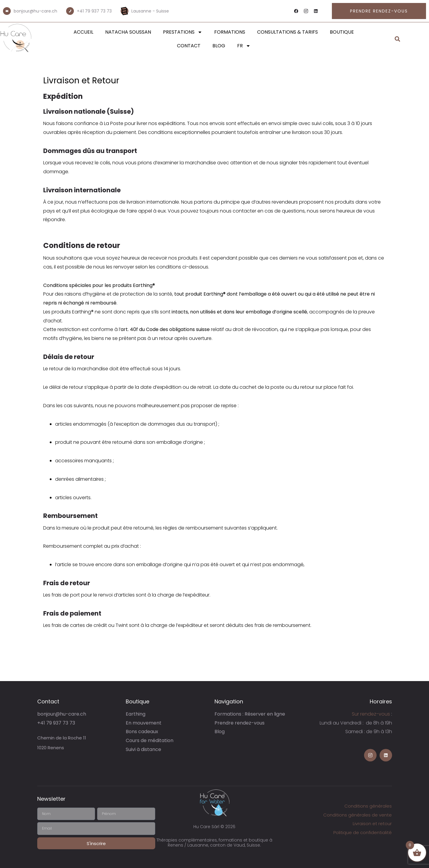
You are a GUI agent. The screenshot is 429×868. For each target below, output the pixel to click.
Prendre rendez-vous (240, 723)
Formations (230, 32)
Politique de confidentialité (363, 832)
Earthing (136, 714)
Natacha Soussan (128, 32)
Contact (189, 46)
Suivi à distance (143, 749)
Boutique (342, 32)
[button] (398, 39)
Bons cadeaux (142, 732)
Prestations (183, 32)
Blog (219, 46)
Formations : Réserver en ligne (250, 714)
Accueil (83, 32)
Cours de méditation (150, 740)
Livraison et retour (372, 823)
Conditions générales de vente (357, 815)
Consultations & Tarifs (287, 32)
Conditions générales (368, 806)
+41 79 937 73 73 (94, 11)
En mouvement (144, 723)
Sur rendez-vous (371, 714)
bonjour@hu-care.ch (35, 11)
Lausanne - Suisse (150, 11)
